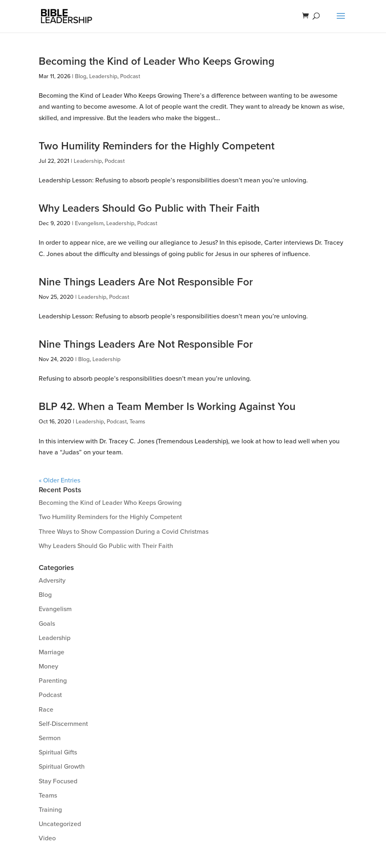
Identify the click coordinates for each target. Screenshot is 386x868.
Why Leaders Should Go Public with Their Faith (149, 208)
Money (48, 666)
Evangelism (89, 223)
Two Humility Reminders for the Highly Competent (157, 146)
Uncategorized (60, 824)
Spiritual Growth (62, 767)
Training (50, 810)
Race (46, 710)
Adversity (52, 581)
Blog (81, 76)
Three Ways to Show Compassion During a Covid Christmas (124, 532)
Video (47, 838)
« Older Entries (59, 480)
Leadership (103, 76)
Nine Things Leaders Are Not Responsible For (146, 282)
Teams (137, 422)
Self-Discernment (63, 724)
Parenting (53, 681)
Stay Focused (58, 781)
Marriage (52, 652)
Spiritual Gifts (58, 752)
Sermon (50, 738)
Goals (47, 624)
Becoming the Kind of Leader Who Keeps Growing (157, 61)
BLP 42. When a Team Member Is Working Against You (167, 407)
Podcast (130, 76)
